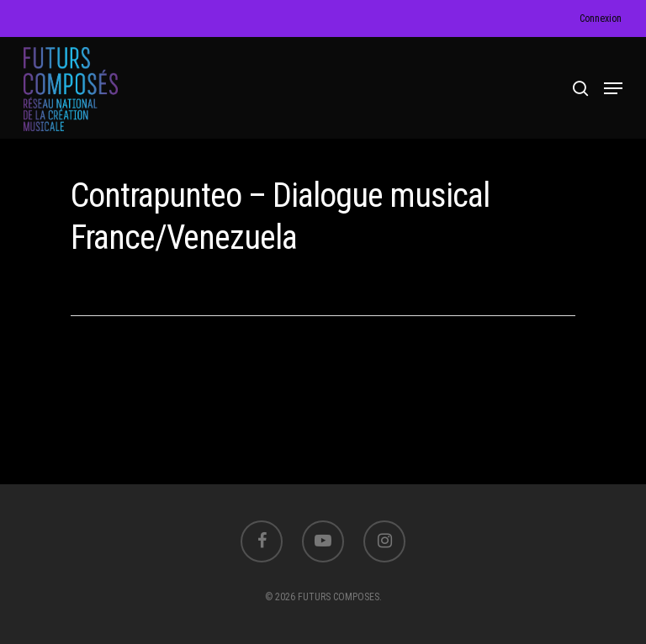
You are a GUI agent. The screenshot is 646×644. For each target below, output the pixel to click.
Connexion (601, 18)
